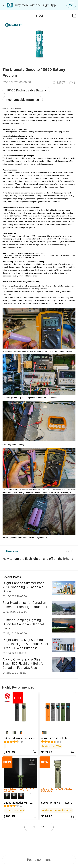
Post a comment (39, 860)
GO (71, 5)
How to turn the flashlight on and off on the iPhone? (39, 559)
